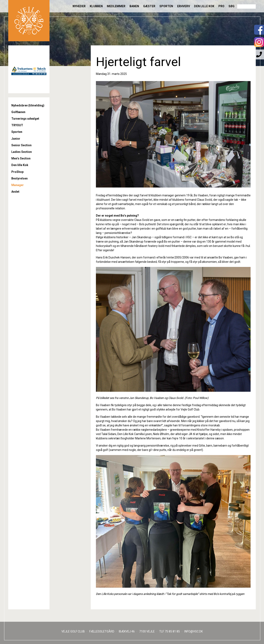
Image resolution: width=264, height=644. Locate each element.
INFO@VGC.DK (194, 631)
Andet (15, 192)
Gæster (149, 6)
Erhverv (184, 6)
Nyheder (79, 6)
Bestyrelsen (19, 178)
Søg (232, 6)
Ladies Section (22, 152)
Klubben (96, 6)
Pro (221, 6)
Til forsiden (29, 21)
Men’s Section (21, 158)
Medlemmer (116, 6)
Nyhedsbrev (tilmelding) (28, 105)
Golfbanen (18, 112)
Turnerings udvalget (25, 119)
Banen (134, 6)
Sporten (166, 6)
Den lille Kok (204, 6)
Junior (16, 139)
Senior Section (21, 145)
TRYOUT (17, 125)
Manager (18, 185)
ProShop (17, 172)
